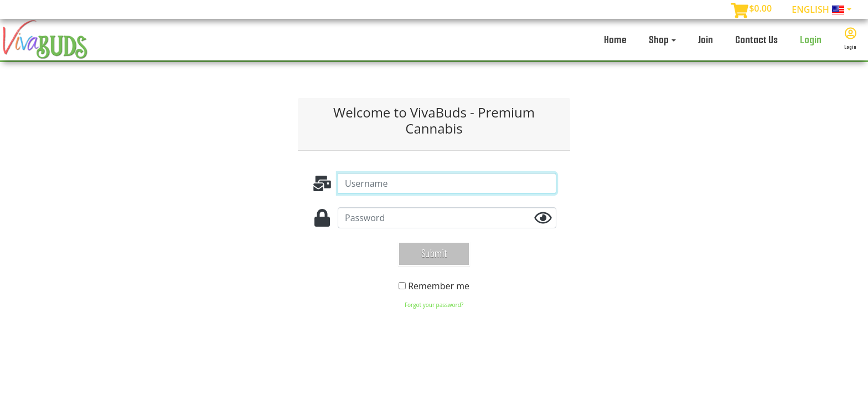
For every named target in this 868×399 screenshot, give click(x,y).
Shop (662, 40)
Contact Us (756, 40)
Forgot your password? (434, 305)
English (818, 10)
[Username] (447, 183)
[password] (447, 218)
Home (615, 40)
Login (811, 40)
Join (706, 40)
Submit (434, 253)
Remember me (439, 286)
